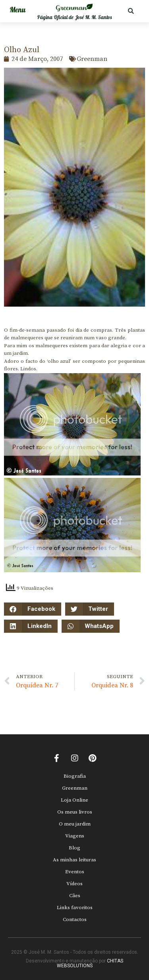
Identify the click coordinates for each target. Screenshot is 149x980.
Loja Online (74, 800)
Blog (74, 848)
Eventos (75, 872)
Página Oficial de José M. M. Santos (74, 18)
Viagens (75, 836)
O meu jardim (75, 824)
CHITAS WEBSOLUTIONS (90, 963)
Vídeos (74, 884)
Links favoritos (75, 908)
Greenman (75, 788)
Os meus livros (75, 812)
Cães (75, 896)
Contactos (75, 919)
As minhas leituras (74, 860)
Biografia (75, 776)
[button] (131, 11)
